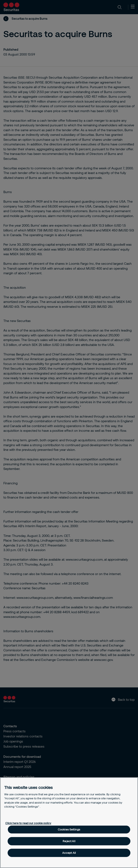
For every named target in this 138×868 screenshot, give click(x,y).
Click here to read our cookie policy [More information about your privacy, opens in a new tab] (28, 823)
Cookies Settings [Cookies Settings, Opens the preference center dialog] (69, 829)
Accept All (69, 853)
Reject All (69, 841)
